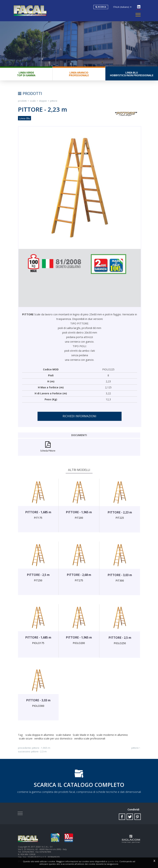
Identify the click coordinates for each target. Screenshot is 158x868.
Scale (33, 101)
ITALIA (122, 7)
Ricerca (102, 7)
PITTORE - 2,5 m (39, 751)
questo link (113, 861)
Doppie (43, 101)
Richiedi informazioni (79, 416)
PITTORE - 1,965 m (41, 748)
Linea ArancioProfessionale (79, 74)
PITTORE (54, 101)
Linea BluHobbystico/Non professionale (132, 74)
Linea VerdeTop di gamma (26, 74)
